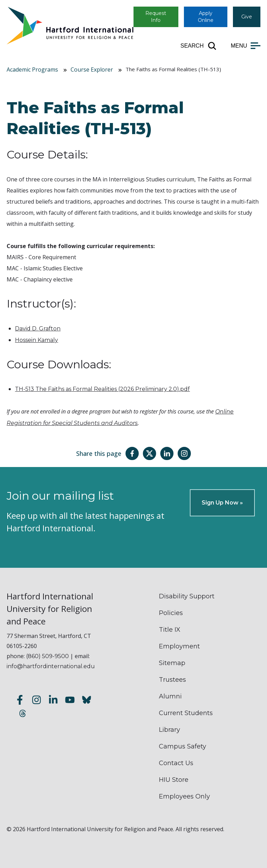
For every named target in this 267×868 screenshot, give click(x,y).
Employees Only (184, 796)
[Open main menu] (246, 46)
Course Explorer (92, 69)
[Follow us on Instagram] (37, 701)
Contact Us (176, 763)
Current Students (186, 713)
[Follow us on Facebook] (20, 701)
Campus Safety (183, 746)
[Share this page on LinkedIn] (167, 453)
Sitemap (172, 663)
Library (169, 730)
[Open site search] (199, 46)
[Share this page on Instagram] (184, 453)
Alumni (170, 696)
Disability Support (187, 596)
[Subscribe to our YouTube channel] (70, 701)
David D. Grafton (38, 329)
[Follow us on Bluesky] (87, 701)
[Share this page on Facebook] (132, 453)
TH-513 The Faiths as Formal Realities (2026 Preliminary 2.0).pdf (102, 389)
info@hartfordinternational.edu (51, 666)
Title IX (170, 630)
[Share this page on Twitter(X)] (149, 453)
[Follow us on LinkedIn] (53, 701)
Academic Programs (32, 69)
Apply (206, 17)
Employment (179, 646)
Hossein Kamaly (37, 340)
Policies (171, 613)
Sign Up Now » (222, 503)
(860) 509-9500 (47, 656)
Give (247, 17)
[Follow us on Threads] (23, 714)
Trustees (172, 680)
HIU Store (174, 780)
